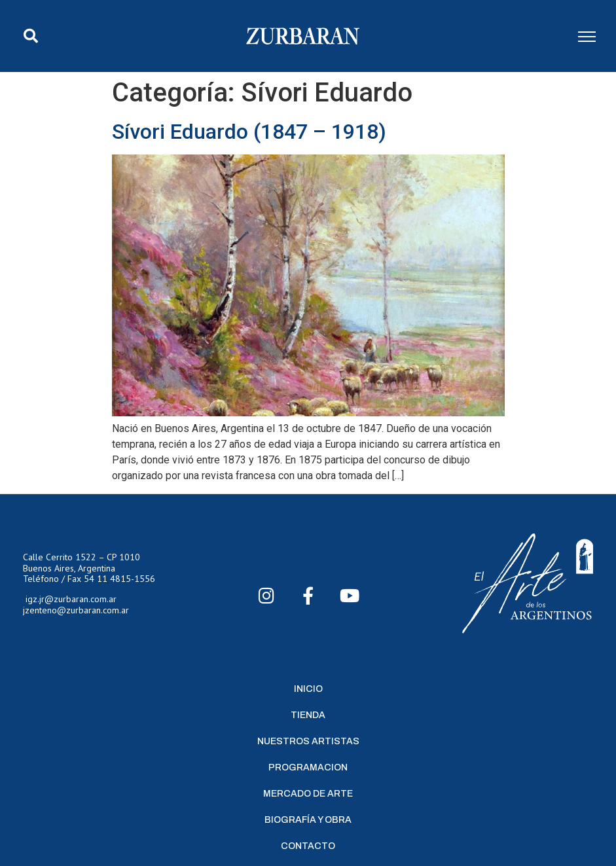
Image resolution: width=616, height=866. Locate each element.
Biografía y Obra (308, 820)
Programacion (308, 767)
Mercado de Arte (308, 794)
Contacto (308, 846)
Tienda (308, 715)
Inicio (308, 689)
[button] (31, 36)
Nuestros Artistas (308, 741)
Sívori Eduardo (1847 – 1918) (249, 132)
